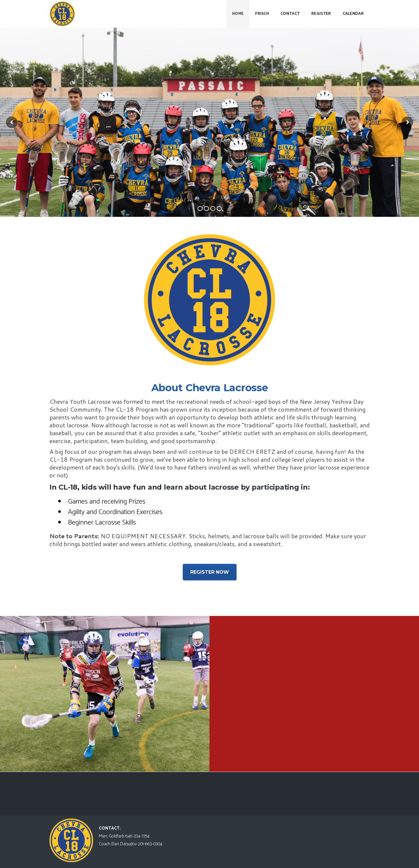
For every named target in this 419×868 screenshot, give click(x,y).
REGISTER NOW (210, 572)
